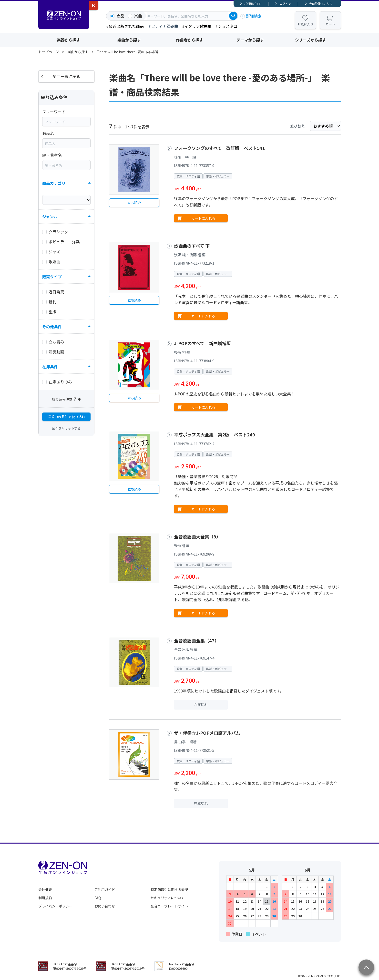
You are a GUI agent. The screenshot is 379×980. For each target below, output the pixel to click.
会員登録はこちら (321, 4)
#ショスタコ (226, 26)
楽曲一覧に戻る (66, 76)
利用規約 (45, 898)
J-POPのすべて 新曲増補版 (202, 343)
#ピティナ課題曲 (163, 26)
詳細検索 (254, 16)
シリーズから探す (311, 40)
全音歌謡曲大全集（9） (197, 536)
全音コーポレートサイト (169, 906)
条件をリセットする (66, 428)
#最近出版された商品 (125, 26)
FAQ (98, 898)
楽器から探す (69, 40)
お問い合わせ (105, 906)
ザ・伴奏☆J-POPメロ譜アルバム (207, 733)
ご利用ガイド (253, 4)
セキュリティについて (168, 898)
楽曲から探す (129, 40)
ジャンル (50, 217)
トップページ (49, 52)
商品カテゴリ (54, 183)
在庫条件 (50, 367)
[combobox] (187, 16)
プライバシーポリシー (55, 906)
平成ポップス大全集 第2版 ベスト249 (215, 434)
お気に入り (305, 24)
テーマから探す (250, 40)
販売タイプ (52, 277)
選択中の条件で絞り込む (66, 417)
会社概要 (45, 889)
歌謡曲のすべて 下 (192, 246)
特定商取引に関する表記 (169, 889)
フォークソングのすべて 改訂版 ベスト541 (220, 148)
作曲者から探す (190, 40)
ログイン (285, 4)
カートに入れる (203, 218)
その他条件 (52, 327)
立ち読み (134, 203)
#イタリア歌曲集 (197, 26)
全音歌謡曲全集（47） (196, 640)
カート (330, 24)
